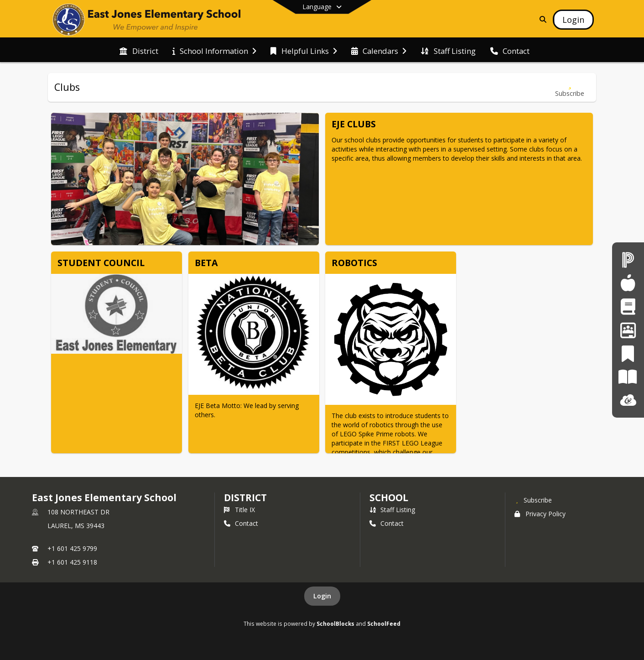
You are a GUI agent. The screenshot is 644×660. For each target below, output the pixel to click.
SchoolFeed (384, 623)
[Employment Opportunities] (628, 330)
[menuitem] (139, 50)
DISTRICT (245, 498)
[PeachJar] (628, 354)
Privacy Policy (540, 514)
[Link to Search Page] (541, 19)
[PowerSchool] (628, 259)
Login (322, 596)
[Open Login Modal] (573, 20)
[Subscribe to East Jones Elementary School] (533, 500)
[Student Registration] (628, 306)
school (389, 498)
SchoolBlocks (335, 623)
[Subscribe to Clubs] (570, 87)
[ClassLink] (628, 401)
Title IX (239, 510)
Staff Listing (392, 510)
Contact (241, 523)
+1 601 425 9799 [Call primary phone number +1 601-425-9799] (72, 548)
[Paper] (628, 377)
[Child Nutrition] (628, 283)
